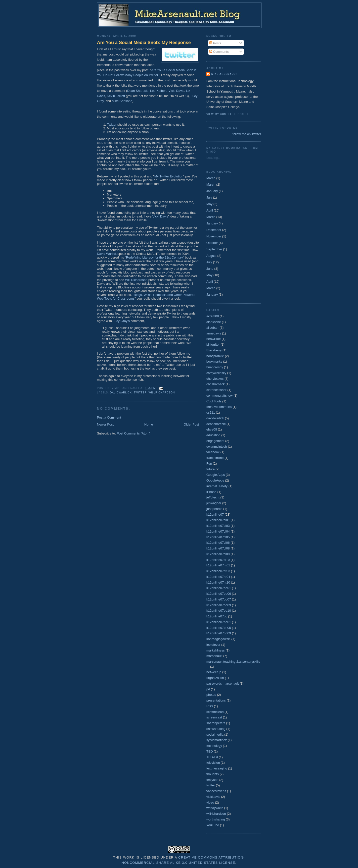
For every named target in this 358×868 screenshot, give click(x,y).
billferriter (213, 345)
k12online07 (215, 515)
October (212, 243)
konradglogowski (218, 639)
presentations (216, 700)
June (210, 269)
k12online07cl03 (218, 526)
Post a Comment (109, 417)
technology (214, 746)
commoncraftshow (219, 396)
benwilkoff (214, 339)
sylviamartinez (217, 740)
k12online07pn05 (219, 628)
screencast (214, 717)
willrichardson (162, 393)
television (213, 763)
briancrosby (215, 367)
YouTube (213, 825)
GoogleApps (215, 480)
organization (215, 678)
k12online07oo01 (219, 588)
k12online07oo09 (219, 605)
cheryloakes (215, 379)
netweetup (214, 672)
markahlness (216, 650)
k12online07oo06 (219, 594)
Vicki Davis (176, 91)
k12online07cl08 (218, 548)
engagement (215, 441)
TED (210, 751)
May (209, 204)
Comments (219, 52)
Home (149, 424)
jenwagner (214, 503)
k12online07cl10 (218, 560)
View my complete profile (228, 114)
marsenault (214, 656)
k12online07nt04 (218, 577)
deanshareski (216, 424)
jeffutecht (213, 497)
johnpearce (214, 509)
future (210, 469)
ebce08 (212, 429)
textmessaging (217, 768)
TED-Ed (212, 757)
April (210, 210)
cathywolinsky (216, 373)
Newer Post (105, 424)
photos (211, 695)
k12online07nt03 (218, 571)
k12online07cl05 (218, 537)
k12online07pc (217, 616)
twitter (140, 393)
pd (208, 689)
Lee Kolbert (158, 91)
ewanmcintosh (217, 447)
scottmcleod (215, 712)
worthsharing (216, 819)
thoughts (213, 774)
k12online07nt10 (218, 582)
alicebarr (213, 328)
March (211, 178)
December (214, 230)
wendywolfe (215, 808)
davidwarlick (121, 393)
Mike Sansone (122, 101)
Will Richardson (136, 280)
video (210, 802)
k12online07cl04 (218, 531)
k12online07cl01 (218, 520)
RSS (210, 706)
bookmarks (214, 361)
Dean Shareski (138, 91)
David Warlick (107, 254)
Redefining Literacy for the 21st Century (155, 257)
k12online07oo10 (219, 611)
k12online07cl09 (218, 554)
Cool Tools (214, 401)
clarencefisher (216, 390)
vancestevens (216, 791)
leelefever (213, 645)
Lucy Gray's (122, 321)
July (209, 197)
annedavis (214, 333)
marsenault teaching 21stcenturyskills (233, 662)
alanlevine (214, 322)
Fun (209, 463)
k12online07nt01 (218, 565)
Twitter (112, 125)
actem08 (213, 316)
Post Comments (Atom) (134, 433)
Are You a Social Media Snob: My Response (144, 43)
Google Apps (216, 475)
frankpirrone (215, 458)
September (214, 249)
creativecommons (219, 407)
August (211, 256)
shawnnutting (216, 729)
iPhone (211, 492)
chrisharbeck (216, 384)
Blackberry (214, 350)
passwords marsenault (223, 683)
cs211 (211, 412)
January (212, 191)
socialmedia (215, 734)
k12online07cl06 (218, 543)
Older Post (191, 424)
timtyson (212, 780)
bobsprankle (215, 356)
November (214, 236)
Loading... (213, 158)
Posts (215, 43)
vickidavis (213, 797)
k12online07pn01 (219, 622)
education (213, 435)
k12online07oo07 (219, 599)
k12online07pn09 (219, 633)
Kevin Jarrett (116, 96)
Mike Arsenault (224, 74)
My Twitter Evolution (169, 176)
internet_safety (217, 486)
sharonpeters (216, 723)
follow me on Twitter (247, 134)
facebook (213, 452)
